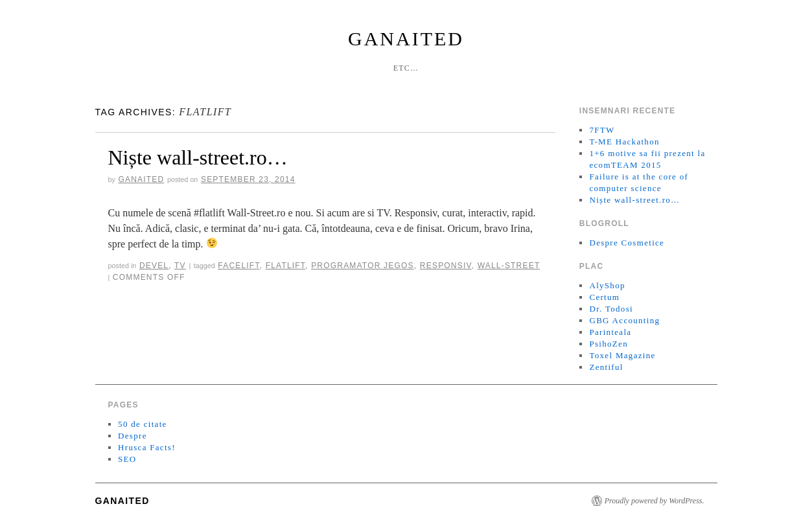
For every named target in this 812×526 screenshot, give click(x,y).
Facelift (238, 266)
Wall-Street (509, 266)
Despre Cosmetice (627, 243)
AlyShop (607, 285)
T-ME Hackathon (624, 142)
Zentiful (606, 367)
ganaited (141, 179)
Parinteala (610, 332)
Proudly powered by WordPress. (655, 501)
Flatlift (285, 266)
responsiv (446, 266)
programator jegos (363, 266)
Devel (154, 266)
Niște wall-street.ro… (198, 157)
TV (180, 266)
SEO (127, 459)
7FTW (602, 130)
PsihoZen (609, 344)
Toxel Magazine (622, 355)
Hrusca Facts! (147, 447)
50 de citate (143, 424)
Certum (604, 297)
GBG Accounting (624, 320)
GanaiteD (406, 39)
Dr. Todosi (611, 309)
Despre (133, 436)
